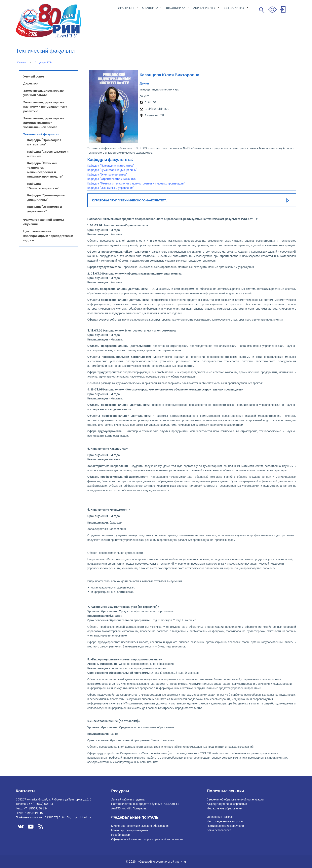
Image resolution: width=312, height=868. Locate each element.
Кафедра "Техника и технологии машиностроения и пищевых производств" (45, 170)
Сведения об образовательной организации (235, 799)
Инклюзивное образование (224, 808)
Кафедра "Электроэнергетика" (43, 186)
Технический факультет (41, 134)
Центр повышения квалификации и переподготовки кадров (48, 236)
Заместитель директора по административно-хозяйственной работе (43, 123)
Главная (22, 63)
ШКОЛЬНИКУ (178, 10)
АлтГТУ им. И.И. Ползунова (129, 808)
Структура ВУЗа (44, 63)
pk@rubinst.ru (81, 817)
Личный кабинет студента (128, 799)
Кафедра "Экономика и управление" (45, 209)
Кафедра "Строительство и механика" (112, 179)
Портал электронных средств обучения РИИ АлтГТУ (145, 804)
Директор (30, 83)
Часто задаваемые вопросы (225, 821)
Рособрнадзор (120, 835)
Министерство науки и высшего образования (140, 826)
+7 (41, 804)
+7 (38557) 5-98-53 (57, 817)
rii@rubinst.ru (34, 813)
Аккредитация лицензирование (227, 804)
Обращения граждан (220, 817)
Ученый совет (34, 76)
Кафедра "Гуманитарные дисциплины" (46, 197)
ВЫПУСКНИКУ (236, 10)
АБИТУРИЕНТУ (206, 10)
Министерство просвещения (130, 830)
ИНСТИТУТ (128, 10)
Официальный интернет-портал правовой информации (147, 839)
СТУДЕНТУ (152, 10)
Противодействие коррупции (225, 826)
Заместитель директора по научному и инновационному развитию (45, 107)
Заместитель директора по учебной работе (43, 93)
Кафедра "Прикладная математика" (44, 142)
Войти (283, 10)
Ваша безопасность (219, 830)
